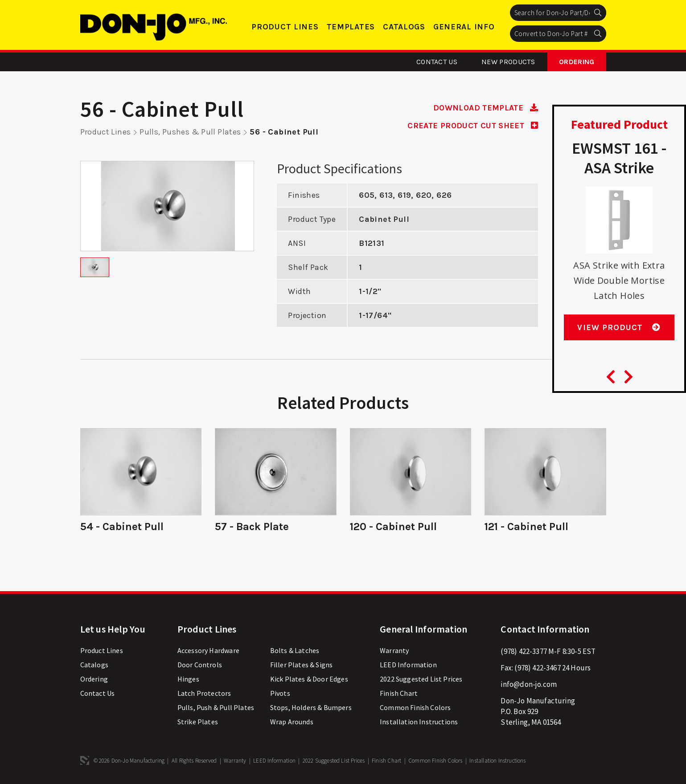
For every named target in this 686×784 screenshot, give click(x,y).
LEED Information (408, 664)
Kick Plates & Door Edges (309, 678)
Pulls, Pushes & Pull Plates (191, 132)
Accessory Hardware (208, 649)
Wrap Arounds (292, 721)
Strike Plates (198, 721)
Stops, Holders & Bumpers (311, 706)
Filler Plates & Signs (302, 664)
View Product (619, 327)
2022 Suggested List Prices (421, 678)
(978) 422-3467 (537, 667)
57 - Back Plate (252, 526)
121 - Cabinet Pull (527, 526)
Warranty (394, 649)
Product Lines (285, 27)
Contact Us (437, 62)
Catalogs (404, 27)
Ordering (577, 62)
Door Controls (200, 664)
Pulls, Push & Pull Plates (216, 706)
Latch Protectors (204, 692)
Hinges (188, 678)
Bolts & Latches (295, 649)
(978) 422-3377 (524, 650)
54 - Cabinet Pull (122, 526)
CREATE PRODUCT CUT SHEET (472, 125)
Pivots (280, 692)
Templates (351, 27)
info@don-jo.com (529, 683)
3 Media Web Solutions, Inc (85, 759)
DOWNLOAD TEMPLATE (485, 108)
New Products (508, 62)
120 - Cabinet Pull (394, 526)
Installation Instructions (419, 721)
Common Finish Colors (415, 706)
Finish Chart (399, 692)
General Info (464, 27)
